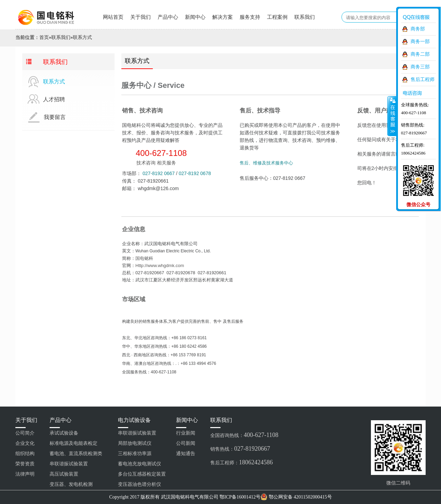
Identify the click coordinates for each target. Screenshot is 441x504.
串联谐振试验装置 (69, 464)
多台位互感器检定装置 (142, 474)
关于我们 (141, 17)
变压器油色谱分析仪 (139, 484)
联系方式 (82, 37)
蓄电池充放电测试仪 (139, 464)
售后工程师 (423, 79)
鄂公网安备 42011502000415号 (300, 497)
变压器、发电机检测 (71, 484)
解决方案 (223, 17)
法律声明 (25, 474)
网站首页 (113, 17)
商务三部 (420, 67)
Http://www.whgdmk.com (160, 266)
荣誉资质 (25, 464)
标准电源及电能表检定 (73, 443)
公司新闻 (186, 443)
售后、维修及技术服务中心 (266, 163)
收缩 (392, 116)
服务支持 (250, 17)
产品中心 (168, 17)
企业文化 (25, 443)
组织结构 (25, 454)
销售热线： (240, 449)
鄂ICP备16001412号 (240, 497)
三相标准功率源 (135, 454)
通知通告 (186, 454)
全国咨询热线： (244, 435)
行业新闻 (186, 433)
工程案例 (277, 17)
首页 (44, 37)
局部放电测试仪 (135, 443)
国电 (140, 258)
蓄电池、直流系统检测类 (76, 454)
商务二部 (420, 54)
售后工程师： (242, 462)
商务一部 (420, 42)
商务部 (418, 29)
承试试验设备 (64, 433)
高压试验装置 (64, 474)
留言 (370, 203)
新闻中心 (195, 17)
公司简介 (25, 433)
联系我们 (305, 17)
